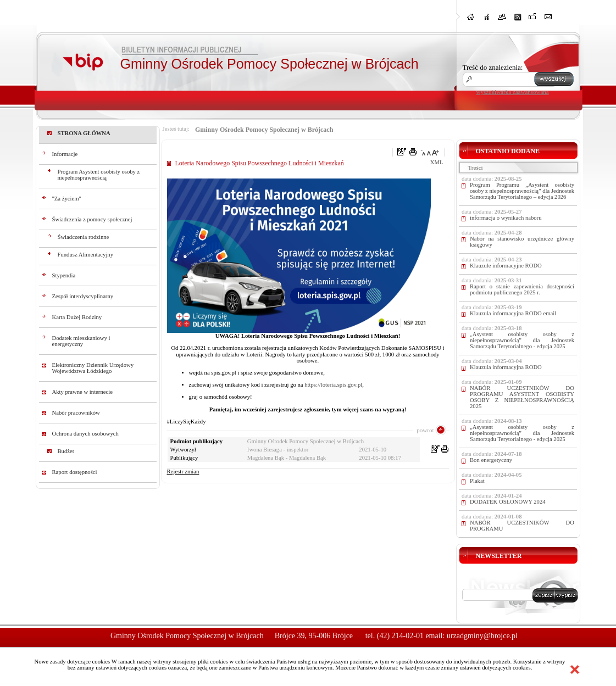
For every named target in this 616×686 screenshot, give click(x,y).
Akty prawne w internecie (82, 392)
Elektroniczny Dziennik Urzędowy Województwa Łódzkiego (93, 368)
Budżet (66, 451)
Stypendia (64, 275)
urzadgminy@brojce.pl (482, 636)
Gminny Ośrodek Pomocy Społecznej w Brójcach (264, 130)
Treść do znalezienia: (493, 67)
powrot (425, 430)
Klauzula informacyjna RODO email (513, 313)
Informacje (65, 154)
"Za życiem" (67, 199)
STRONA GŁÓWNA (84, 133)
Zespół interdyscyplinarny (83, 296)
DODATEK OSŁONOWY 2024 (508, 502)
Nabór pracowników (76, 413)
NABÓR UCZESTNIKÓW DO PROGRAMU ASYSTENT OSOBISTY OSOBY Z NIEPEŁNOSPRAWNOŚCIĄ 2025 (522, 397)
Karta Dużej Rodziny (77, 317)
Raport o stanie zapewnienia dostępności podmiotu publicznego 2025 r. (522, 289)
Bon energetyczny (491, 460)
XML (437, 162)
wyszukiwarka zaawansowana (513, 92)
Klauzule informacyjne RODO (506, 266)
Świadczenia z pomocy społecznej (92, 219)
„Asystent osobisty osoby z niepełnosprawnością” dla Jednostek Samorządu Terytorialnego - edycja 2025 (522, 340)
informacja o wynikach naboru (506, 218)
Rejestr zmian (183, 472)
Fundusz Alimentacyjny (86, 255)
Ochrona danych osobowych (85, 434)
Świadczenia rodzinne (84, 237)
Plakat (477, 481)
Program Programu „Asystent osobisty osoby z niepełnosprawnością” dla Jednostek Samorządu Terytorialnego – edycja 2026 (522, 191)
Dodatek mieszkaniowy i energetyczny (81, 341)
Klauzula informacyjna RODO (506, 367)
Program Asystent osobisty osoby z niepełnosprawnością (99, 175)
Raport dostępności (75, 472)
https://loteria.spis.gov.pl (333, 385)
